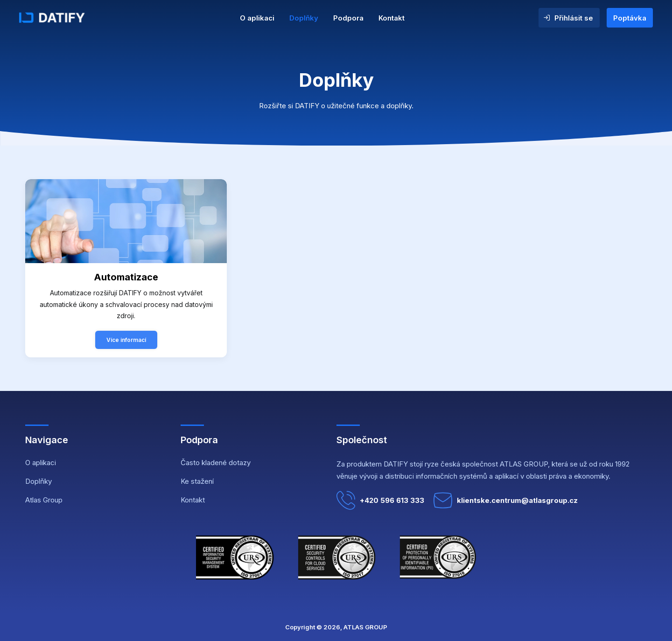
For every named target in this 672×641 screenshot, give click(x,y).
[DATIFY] (71, 18)
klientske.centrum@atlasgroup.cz (506, 500)
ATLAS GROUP (365, 627)
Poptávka (630, 18)
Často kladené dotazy (216, 463)
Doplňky (304, 18)
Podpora (348, 18)
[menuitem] (257, 18)
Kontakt (392, 18)
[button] (126, 221)
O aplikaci (257, 18)
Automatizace (126, 277)
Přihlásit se (574, 18)
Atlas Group (44, 500)
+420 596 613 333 (380, 500)
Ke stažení (197, 481)
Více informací (126, 340)
